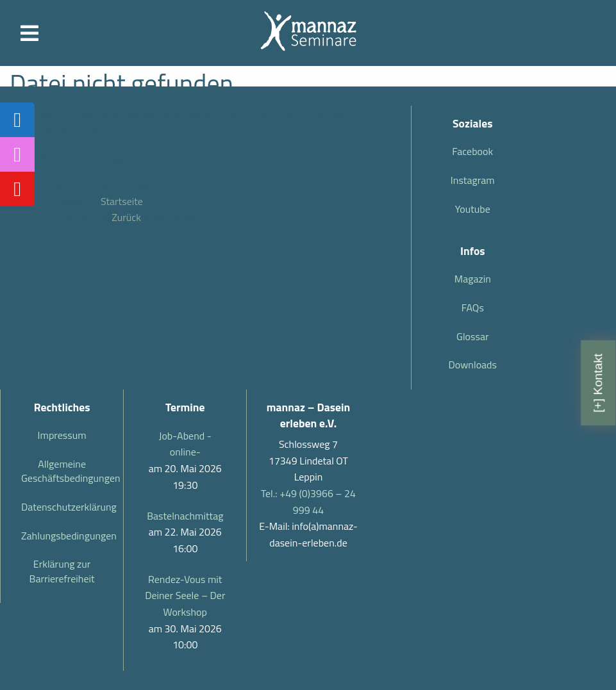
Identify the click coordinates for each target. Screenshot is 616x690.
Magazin (473, 279)
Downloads (472, 365)
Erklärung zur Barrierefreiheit (62, 571)
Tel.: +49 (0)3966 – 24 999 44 (308, 502)
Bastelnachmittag (185, 516)
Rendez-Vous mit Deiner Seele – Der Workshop (185, 596)
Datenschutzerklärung (67, 507)
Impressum (62, 435)
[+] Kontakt (598, 382)
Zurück (126, 217)
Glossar (472, 336)
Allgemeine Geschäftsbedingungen (67, 471)
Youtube (473, 209)
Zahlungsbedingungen (67, 536)
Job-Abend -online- (185, 444)
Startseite (122, 201)
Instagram (473, 180)
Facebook (472, 151)
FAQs (473, 308)
